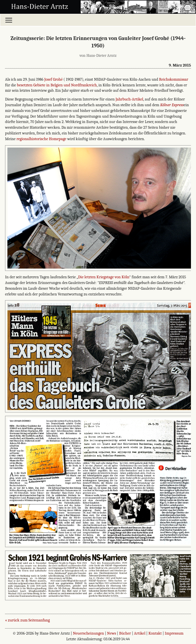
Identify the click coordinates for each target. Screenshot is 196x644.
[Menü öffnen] (98, 20)
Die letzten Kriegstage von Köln (104, 277)
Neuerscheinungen (89, 633)
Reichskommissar (174, 79)
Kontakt (155, 633)
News (111, 633)
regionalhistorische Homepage (41, 139)
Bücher (125, 633)
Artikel (140, 633)
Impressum (174, 633)
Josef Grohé (54, 79)
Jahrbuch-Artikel (129, 99)
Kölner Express (172, 105)
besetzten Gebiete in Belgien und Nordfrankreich (57, 85)
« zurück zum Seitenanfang (27, 620)
